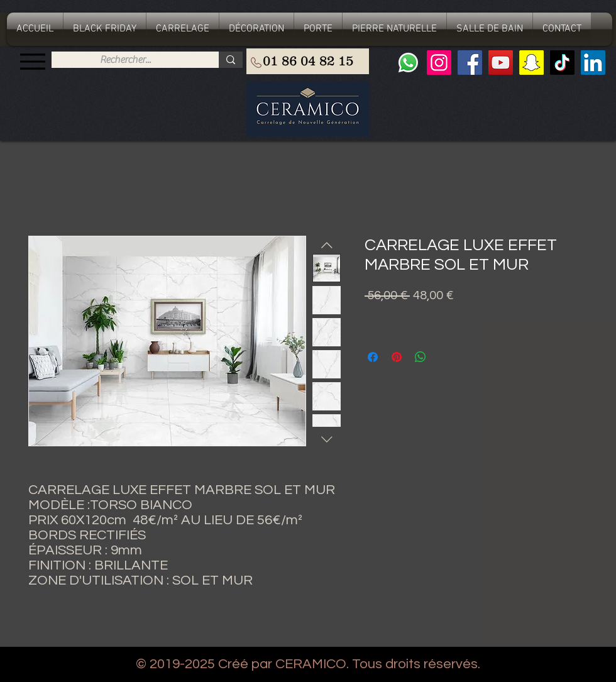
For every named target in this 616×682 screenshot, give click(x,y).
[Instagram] (439, 63)
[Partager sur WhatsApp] (421, 357)
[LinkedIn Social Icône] (593, 63)
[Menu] (32, 61)
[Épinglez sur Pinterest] (397, 357)
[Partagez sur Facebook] (373, 357)
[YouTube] (501, 63)
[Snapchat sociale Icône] (531, 63)
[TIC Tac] (562, 63)
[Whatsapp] (408, 63)
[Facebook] (470, 63)
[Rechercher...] (125, 60)
